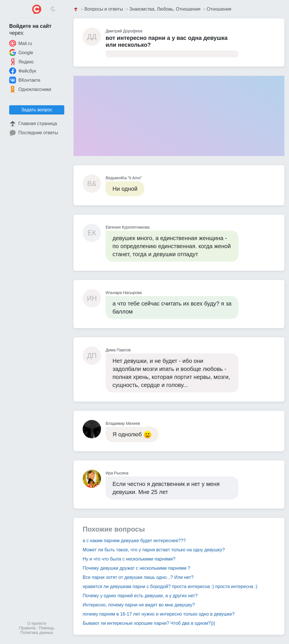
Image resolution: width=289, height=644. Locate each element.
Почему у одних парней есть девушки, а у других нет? (140, 596)
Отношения (219, 9)
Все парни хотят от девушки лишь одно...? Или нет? (138, 577)
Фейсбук (23, 71)
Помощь (46, 628)
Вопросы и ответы (104, 9)
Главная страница (33, 124)
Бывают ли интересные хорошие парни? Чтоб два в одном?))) (149, 623)
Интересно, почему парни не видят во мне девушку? (139, 605)
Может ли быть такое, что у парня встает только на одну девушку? (154, 550)
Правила (27, 628)
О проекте (37, 623)
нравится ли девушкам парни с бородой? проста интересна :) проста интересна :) (170, 586)
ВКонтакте (25, 80)
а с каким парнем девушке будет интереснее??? (134, 541)
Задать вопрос (37, 110)
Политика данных (37, 633)
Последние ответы (34, 133)
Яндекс (22, 62)
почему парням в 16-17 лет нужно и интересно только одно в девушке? (159, 614)
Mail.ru (21, 43)
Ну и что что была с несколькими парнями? (129, 559)
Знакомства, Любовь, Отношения (165, 9)
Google (21, 52)
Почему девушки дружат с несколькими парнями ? (136, 568)
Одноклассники (30, 89)
